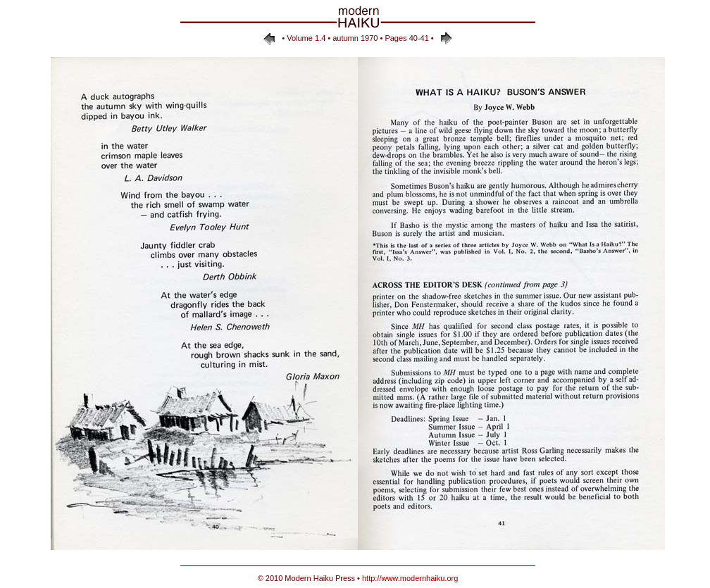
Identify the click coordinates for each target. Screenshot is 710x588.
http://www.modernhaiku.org (410, 578)
